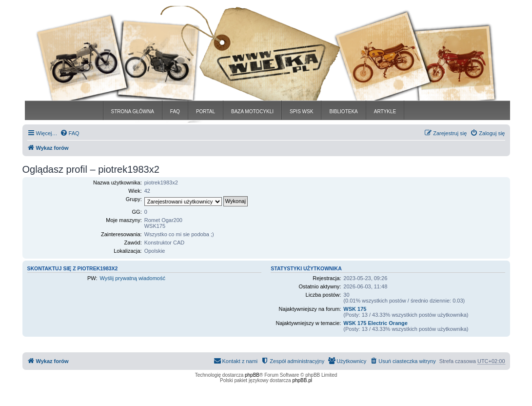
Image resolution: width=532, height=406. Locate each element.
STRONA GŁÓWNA (133, 112)
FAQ (175, 112)
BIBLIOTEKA (343, 112)
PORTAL (206, 112)
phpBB (252, 375)
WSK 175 (355, 309)
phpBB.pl (302, 380)
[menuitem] (70, 133)
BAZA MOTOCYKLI (252, 112)
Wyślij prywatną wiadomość (133, 278)
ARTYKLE (385, 112)
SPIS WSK (301, 112)
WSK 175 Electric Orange (375, 323)
